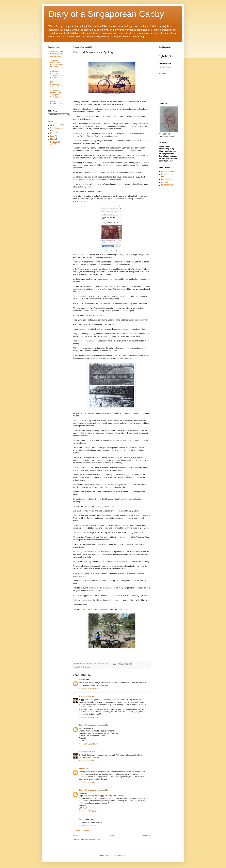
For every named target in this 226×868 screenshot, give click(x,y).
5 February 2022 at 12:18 (89, 811)
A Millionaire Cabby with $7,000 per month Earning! (57, 74)
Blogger (123, 855)
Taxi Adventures (56, 128)
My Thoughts (55, 125)
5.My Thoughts (84, 667)
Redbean (165, 182)
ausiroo (82, 679)
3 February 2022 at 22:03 (89, 717)
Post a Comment (83, 831)
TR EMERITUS (167, 185)
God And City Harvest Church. (57, 102)
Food (52, 136)
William (82, 768)
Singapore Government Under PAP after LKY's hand (56, 64)
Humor (53, 133)
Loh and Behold (167, 179)
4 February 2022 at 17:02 (89, 744)
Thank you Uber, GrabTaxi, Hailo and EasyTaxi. (57, 54)
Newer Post (78, 836)
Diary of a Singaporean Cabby (106, 14)
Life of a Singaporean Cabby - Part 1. (56, 84)
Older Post (146, 836)
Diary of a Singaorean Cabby (91, 725)
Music (53, 139)
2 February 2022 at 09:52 (89, 688)
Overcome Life (85, 696)
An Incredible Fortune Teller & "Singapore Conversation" (56, 94)
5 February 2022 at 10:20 (89, 782)
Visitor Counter (165, 67)
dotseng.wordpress (169, 171)
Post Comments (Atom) (92, 840)
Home (112, 836)
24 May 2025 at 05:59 (87, 826)
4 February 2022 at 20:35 (89, 761)
